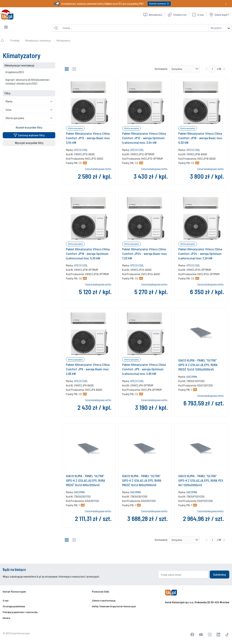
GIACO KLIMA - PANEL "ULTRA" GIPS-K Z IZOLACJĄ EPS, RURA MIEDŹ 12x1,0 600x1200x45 (86, 480)
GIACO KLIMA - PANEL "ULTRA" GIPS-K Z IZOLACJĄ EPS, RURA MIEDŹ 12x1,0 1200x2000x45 (198, 365)
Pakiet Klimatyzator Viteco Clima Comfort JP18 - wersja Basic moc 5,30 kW (200, 138)
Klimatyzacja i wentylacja (38, 40)
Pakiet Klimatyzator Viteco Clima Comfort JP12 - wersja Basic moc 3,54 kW (88, 138)
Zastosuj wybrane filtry (29, 135)
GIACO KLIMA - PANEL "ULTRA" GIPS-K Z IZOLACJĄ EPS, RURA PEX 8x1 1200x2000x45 (201, 480)
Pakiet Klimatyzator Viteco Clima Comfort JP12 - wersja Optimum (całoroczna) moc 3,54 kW (144, 138)
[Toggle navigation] (6, 24)
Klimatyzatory (63, 40)
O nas (6, 600)
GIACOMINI (192, 377)
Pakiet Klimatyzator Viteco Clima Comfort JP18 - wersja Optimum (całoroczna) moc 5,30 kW (88, 254)
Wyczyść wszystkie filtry (29, 143)
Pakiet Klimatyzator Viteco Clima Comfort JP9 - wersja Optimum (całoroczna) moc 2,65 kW (144, 369)
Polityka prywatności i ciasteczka (20, 612)
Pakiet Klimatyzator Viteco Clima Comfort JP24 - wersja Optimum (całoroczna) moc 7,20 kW (200, 254)
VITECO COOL (81, 150)
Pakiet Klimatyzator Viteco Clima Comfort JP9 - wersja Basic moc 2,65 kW (88, 369)
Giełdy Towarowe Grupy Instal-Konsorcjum (114, 606)
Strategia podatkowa (14, 606)
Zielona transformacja (104, 600)
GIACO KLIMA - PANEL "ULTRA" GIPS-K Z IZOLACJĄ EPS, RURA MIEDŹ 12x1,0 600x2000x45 (142, 480)
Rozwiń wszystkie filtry (29, 127)
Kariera (6, 618)
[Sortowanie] (184, 69)
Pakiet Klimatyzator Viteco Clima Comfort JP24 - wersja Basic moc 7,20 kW (145, 254)
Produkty (15, 40)
